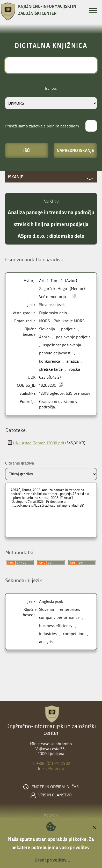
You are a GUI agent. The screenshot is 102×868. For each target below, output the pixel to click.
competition (74, 634)
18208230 (48, 385)
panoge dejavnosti (55, 353)
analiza (72, 361)
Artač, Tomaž (51, 281)
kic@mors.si (53, 768)
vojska (74, 369)
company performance (59, 617)
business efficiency (56, 626)
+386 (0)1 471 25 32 (53, 763)
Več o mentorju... (54, 297)
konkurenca (50, 361)
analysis (46, 642)
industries (48, 634)
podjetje (68, 329)
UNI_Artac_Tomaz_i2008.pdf (39, 443)
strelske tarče (51, 369)
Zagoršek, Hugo (53, 289)
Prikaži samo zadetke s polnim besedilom (42, 126)
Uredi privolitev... (52, 860)
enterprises (70, 609)
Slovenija (47, 329)
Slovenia (46, 609)
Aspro (44, 337)
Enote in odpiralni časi (56, 787)
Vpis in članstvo (55, 795)
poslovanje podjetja (73, 337)
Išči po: (51, 88)
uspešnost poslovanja (62, 345)
